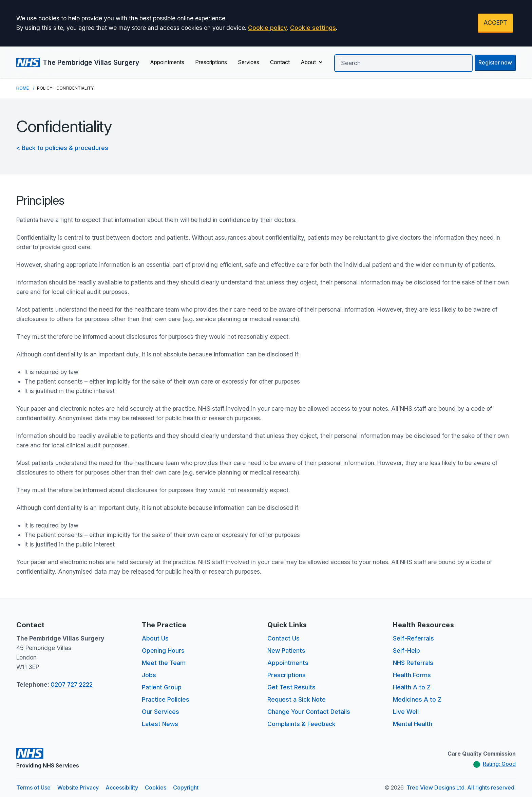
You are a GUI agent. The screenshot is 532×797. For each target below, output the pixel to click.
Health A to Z (412, 687)
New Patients (286, 651)
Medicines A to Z (417, 699)
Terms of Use (33, 787)
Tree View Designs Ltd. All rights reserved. (461, 787)
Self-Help (406, 651)
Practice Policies (166, 699)
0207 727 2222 (72, 684)
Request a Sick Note (297, 699)
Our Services (160, 712)
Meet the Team (164, 663)
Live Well (406, 712)
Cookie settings (313, 28)
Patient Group (162, 687)
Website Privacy (78, 787)
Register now (495, 62)
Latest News (160, 724)
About (312, 62)
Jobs (149, 675)
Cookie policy (268, 28)
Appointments (167, 62)
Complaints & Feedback (301, 724)
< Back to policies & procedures (62, 148)
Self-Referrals (413, 638)
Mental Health (413, 724)
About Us (155, 638)
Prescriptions (211, 62)
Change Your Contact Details (309, 712)
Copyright (186, 787)
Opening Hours (163, 651)
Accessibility (122, 787)
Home (23, 88)
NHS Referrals (413, 663)
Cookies (156, 787)
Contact (280, 62)
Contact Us (283, 638)
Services (249, 62)
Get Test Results (291, 687)
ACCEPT (495, 23)
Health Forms (412, 675)
